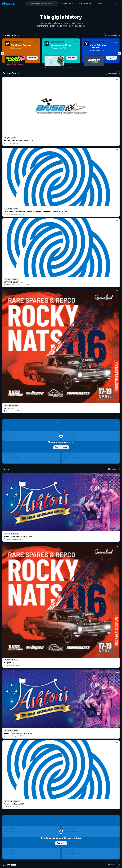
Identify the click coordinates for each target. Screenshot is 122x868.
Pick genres (61, 516)
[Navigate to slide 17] (72, 68)
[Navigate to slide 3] (49, 68)
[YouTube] (100, 833)
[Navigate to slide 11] (62, 68)
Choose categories (61, 387)
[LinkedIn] (105, 833)
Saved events (11, 808)
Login (71, 800)
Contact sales (83, 800)
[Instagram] (95, 833)
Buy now (32, 58)
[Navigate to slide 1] (45, 68)
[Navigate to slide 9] (59, 68)
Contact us (106, 810)
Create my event (53, 808)
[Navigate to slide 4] (50, 68)
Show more (113, 73)
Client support (52, 815)
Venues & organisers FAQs (56, 811)
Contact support (27, 800)
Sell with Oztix (52, 805)
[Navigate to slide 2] (47, 68)
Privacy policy (98, 845)
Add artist (61, 237)
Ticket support (11, 817)
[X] (115, 833)
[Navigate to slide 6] (54, 68)
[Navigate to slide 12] (63, 68)
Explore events (11, 805)
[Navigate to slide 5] (52, 68)
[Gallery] (61, 53)
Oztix (100, 4)
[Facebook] (110, 833)
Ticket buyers (67, 4)
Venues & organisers (85, 4)
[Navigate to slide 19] (75, 68)
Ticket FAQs (10, 814)
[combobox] (41, 4)
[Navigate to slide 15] (68, 68)
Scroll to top (61, 774)
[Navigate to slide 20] (77, 68)
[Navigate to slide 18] (73, 68)
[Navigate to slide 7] (55, 68)
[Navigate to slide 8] (57, 68)
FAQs (104, 807)
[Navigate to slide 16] (70, 68)
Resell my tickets (12, 819)
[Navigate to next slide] (120, 53)
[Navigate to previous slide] (2, 53)
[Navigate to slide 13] (65, 68)
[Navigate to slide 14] (67, 68)
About (104, 803)
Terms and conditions (110, 845)
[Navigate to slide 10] (60, 68)
